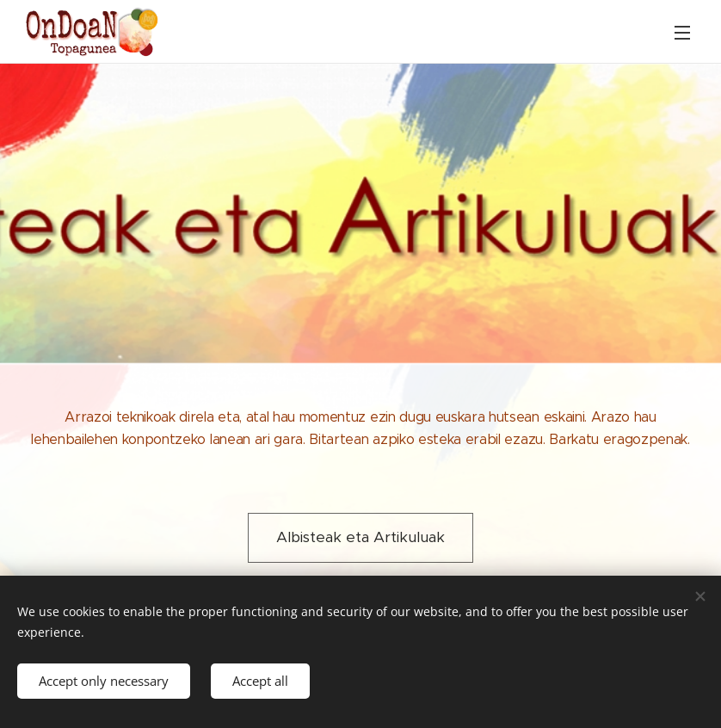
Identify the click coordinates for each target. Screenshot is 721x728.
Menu (682, 33)
